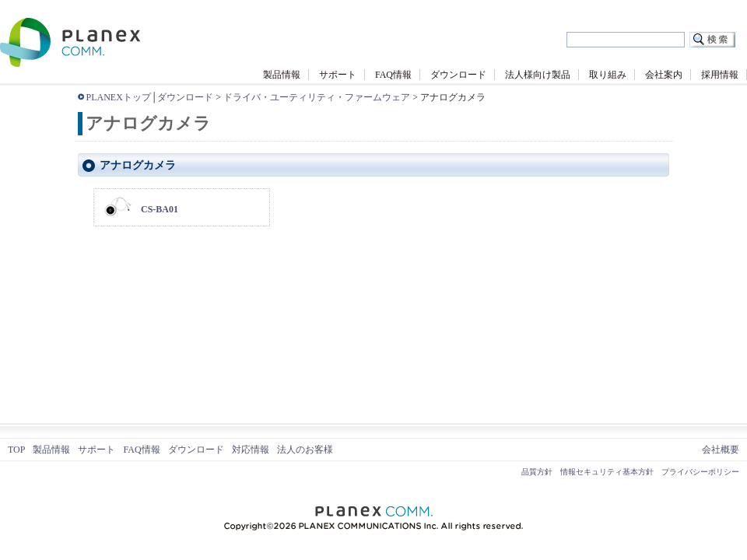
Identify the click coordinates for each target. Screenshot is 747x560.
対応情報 (251, 450)
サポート (338, 75)
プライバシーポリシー (700, 472)
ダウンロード (458, 75)
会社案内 (664, 75)
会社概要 (721, 450)
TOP (16, 450)
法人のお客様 (305, 450)
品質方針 (537, 472)
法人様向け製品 (538, 75)
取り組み (608, 75)
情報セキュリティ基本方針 (607, 472)
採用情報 (720, 75)
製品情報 (282, 75)
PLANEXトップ (119, 97)
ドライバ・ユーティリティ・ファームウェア (317, 97)
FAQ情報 (393, 75)
